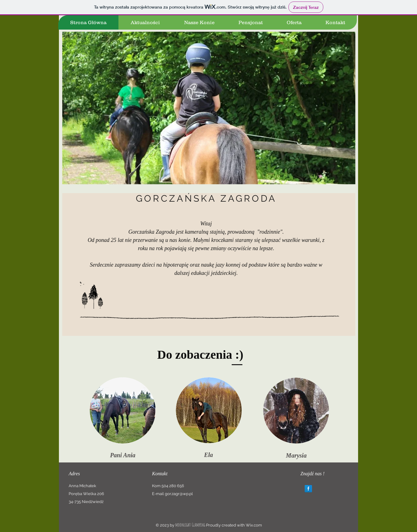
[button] (209, 108)
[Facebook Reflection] (308, 489)
